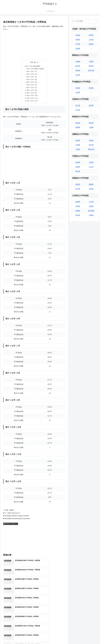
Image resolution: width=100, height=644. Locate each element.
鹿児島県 (91, 211)
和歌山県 (91, 149)
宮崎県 (91, 206)
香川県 (78, 189)
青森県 (78, 40)
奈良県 (91, 145)
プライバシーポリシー (92, 639)
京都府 (78, 145)
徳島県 (78, 184)
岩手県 (78, 44)
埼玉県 (78, 75)
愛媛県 (91, 184)
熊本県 (78, 215)
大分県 (91, 202)
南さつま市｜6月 (32, 86)
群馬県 (78, 71)
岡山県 (78, 171)
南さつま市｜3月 (32, 77)
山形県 (91, 40)
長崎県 (78, 211)
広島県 (91, 162)
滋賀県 (78, 140)
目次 (32, 62)
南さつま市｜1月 (32, 72)
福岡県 (78, 202)
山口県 (91, 167)
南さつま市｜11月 (32, 100)
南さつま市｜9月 (32, 94)
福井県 (91, 105)
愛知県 (91, 123)
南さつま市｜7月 (32, 89)
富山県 (78, 105)
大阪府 (78, 149)
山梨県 (78, 92)
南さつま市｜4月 (32, 80)
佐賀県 (78, 206)
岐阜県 (78, 123)
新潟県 (78, 88)
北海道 (78, 35)
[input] (84, 21)
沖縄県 (91, 215)
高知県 (91, 189)
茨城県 (78, 62)
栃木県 (78, 66)
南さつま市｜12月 (32, 103)
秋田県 (91, 35)
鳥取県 (78, 162)
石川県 (78, 110)
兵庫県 (91, 140)
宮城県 (78, 49)
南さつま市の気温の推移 (32, 66)
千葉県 (91, 62)
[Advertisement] (34, 45)
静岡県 (78, 127)
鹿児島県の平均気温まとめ (11, 526)
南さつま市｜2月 (32, 75)
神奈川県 (91, 71)
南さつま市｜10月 (32, 97)
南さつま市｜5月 (32, 83)
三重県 (91, 127)
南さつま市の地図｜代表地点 (36, 69)
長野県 (91, 88)
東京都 (91, 66)
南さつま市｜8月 (32, 91)
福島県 (91, 44)
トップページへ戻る (79, 639)
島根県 (78, 167)
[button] (96, 21)
